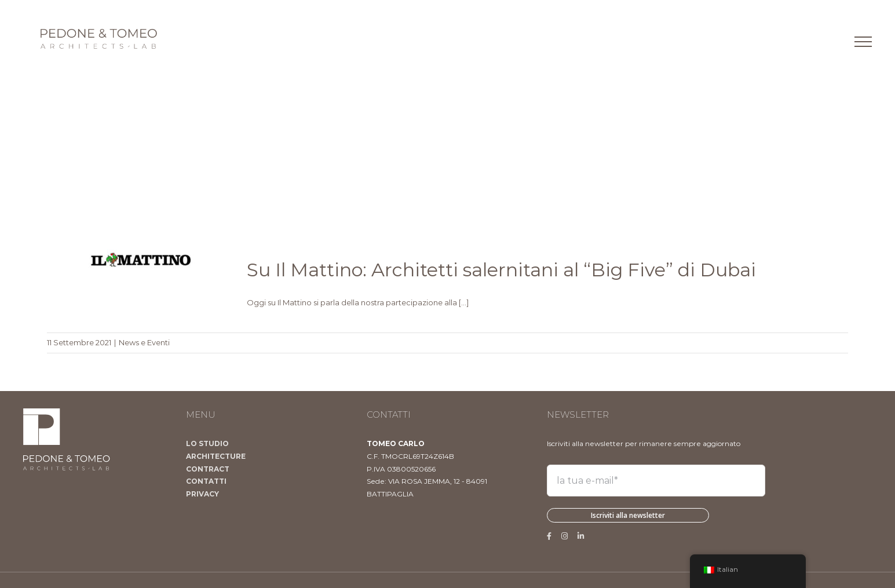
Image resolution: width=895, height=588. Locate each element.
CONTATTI (206, 481)
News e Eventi (144, 342)
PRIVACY (202, 494)
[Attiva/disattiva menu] (863, 42)
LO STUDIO (207, 443)
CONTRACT (208, 469)
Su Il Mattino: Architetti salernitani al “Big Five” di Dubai (501, 270)
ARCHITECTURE (216, 456)
